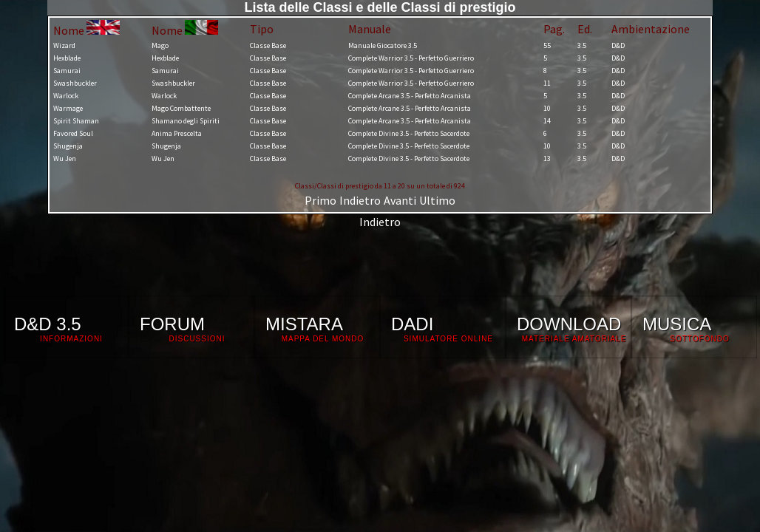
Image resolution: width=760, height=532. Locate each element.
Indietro (360, 200)
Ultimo (437, 200)
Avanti (400, 200)
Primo (320, 200)
